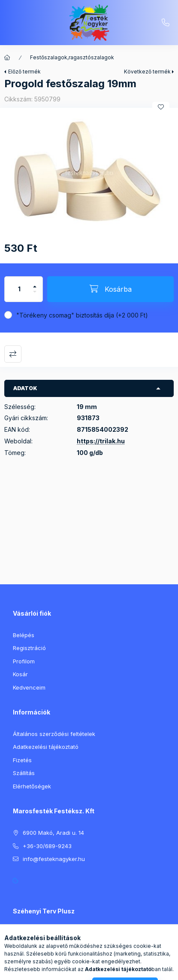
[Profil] (97, 969)
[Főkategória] (7, 58)
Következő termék (147, 72)
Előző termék (24, 72)
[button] (89, 173)
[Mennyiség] (19, 289)
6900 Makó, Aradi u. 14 (53, 833)
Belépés (24, 635)
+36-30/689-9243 (166, 23)
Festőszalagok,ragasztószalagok (72, 57)
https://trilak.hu (101, 441)
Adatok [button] (25, 388)
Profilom (24, 661)
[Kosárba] (110, 289)
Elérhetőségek (32, 786)
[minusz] (35, 295)
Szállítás (24, 773)
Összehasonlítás (13, 354)
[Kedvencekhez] (161, 107)
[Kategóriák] (54, 969)
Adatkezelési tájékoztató (46, 747)
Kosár (20, 674)
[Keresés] (75, 969)
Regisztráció (29, 648)
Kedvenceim (29, 687)
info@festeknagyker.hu (54, 859)
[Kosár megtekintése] (124, 969)
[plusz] (35, 283)
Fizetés (22, 760)
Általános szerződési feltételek (54, 734)
